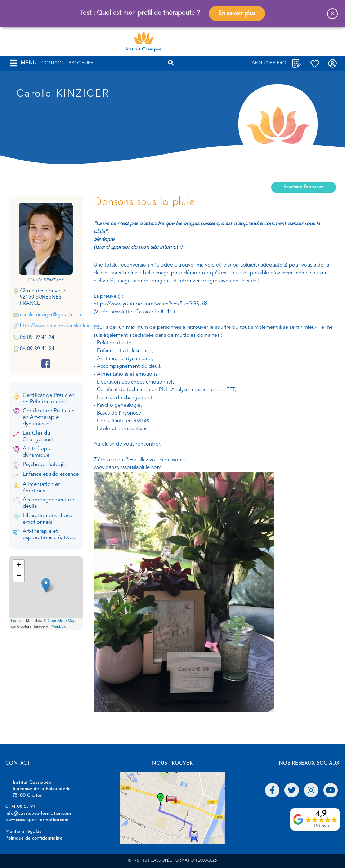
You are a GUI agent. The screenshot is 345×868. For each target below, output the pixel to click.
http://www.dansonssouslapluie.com (61, 326)
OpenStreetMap (62, 621)
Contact (52, 63)
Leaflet (17, 621)
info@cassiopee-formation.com (38, 813)
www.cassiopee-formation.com (37, 820)
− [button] (19, 576)
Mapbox (59, 626)
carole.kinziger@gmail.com (50, 315)
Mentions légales (23, 831)
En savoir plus (237, 14)
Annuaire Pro (269, 63)
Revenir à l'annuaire (304, 187)
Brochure (81, 63)
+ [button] (19, 565)
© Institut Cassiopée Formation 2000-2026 (172, 861)
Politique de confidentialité (34, 838)
